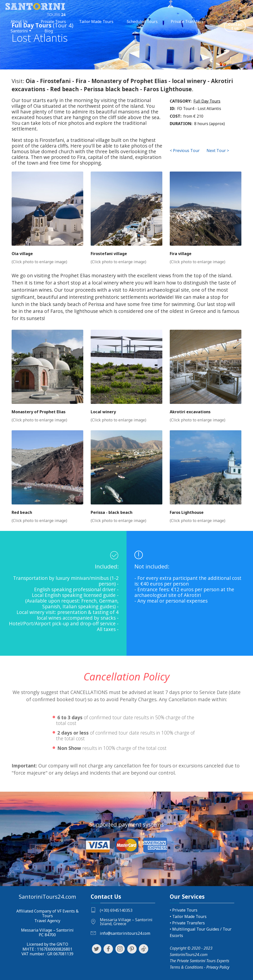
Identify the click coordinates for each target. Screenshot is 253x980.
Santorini (19, 31)
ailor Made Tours (191, 916)
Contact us (235, 26)
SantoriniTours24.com (47, 897)
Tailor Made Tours (96, 22)
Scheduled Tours (142, 22)
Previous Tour (186, 151)
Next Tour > (218, 151)
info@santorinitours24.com (125, 933)
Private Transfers (187, 22)
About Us (19, 22)
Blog (49, 31)
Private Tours (53, 22)
